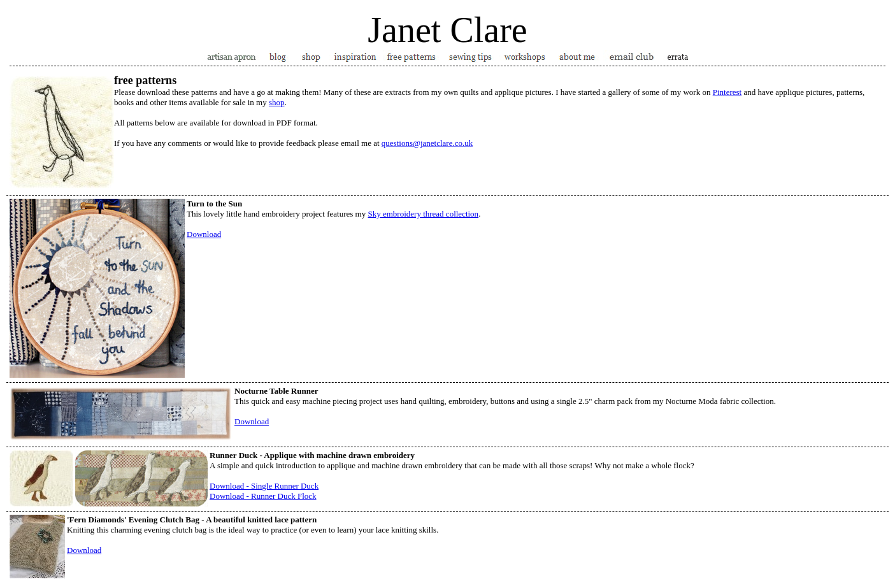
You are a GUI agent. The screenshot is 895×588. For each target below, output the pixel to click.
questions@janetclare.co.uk (427, 143)
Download (204, 234)
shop (277, 102)
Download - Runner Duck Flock (263, 496)
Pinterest (727, 92)
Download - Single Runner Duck (264, 486)
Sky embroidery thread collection (423, 214)
